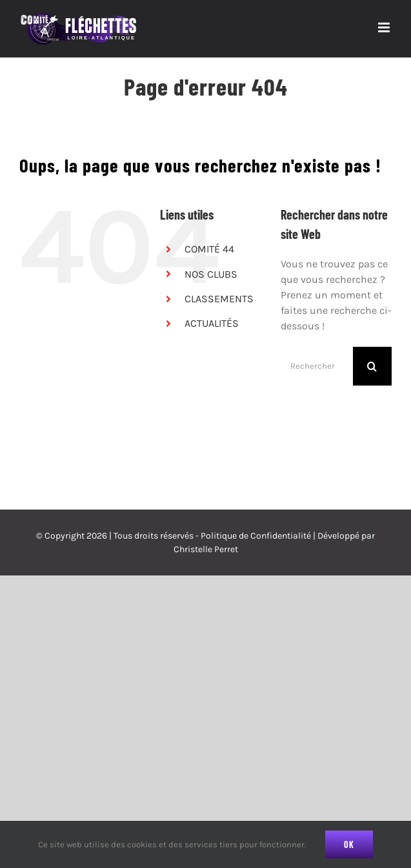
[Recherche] (372, 366)
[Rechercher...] (317, 366)
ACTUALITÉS (212, 323)
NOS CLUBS (211, 274)
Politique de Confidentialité (256, 536)
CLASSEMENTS (219, 299)
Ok (349, 844)
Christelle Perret (206, 549)
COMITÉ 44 (209, 249)
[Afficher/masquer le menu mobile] (385, 27)
